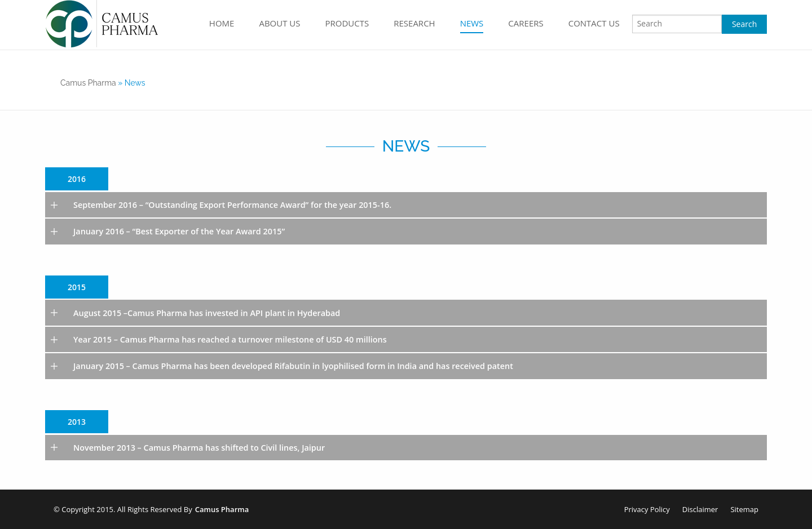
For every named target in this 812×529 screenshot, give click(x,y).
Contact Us (594, 23)
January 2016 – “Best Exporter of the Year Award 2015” (179, 231)
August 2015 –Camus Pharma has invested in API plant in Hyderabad (207, 313)
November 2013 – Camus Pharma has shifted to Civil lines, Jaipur (199, 448)
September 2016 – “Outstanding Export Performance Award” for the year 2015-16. (232, 205)
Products (347, 23)
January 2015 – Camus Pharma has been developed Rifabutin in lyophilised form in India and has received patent (293, 366)
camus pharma (88, 83)
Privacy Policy (647, 509)
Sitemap (744, 509)
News (472, 23)
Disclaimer (700, 509)
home (222, 23)
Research (414, 23)
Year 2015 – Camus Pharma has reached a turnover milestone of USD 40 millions (230, 339)
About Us (279, 23)
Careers (526, 23)
